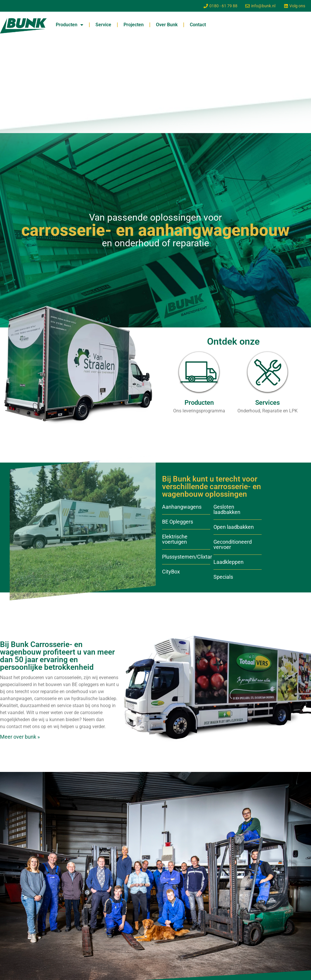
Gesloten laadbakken (227, 509)
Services (267, 403)
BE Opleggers (178, 522)
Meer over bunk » (20, 737)
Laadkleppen (229, 562)
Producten (70, 25)
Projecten (134, 25)
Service (103, 25)
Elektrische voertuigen (175, 539)
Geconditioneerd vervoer (233, 544)
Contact (198, 25)
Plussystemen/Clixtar (187, 557)
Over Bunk (167, 25)
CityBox (171, 572)
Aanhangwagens (182, 507)
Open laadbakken (234, 527)
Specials (223, 577)
